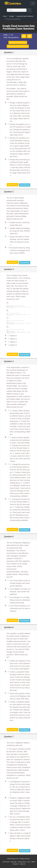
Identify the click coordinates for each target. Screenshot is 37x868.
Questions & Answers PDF (18, 43)
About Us (23, 864)
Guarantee (13, 862)
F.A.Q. (29, 862)
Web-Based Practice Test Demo (18, 46)
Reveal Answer (13, 185)
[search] (29, 10)
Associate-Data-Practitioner (25, 16)
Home (5, 16)
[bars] (33, 3)
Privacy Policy (22, 862)
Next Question (25, 185)
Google (12, 16)
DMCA (33, 862)
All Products (6, 862)
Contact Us (16, 864)
